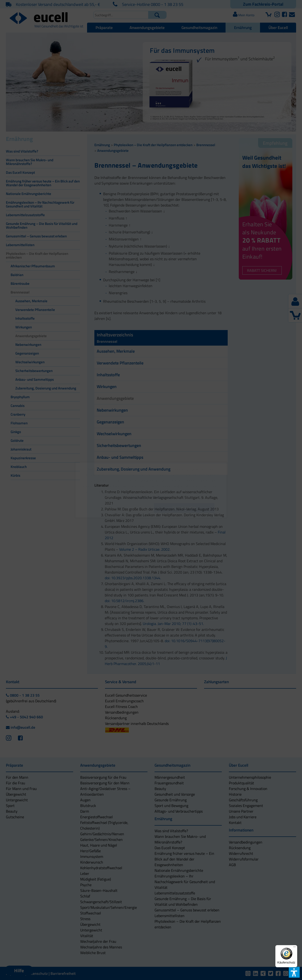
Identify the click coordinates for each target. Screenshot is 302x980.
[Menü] (294, 948)
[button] (118, 508)
